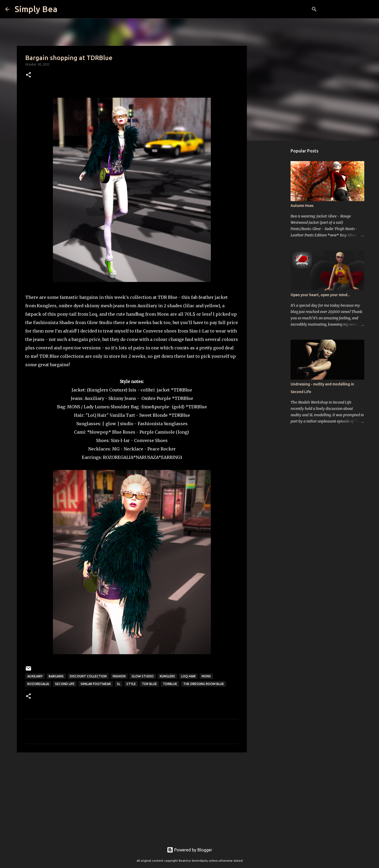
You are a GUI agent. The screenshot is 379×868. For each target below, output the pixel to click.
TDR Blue (149, 684)
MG (116, 449)
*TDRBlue (181, 390)
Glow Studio (143, 676)
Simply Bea (36, 9)
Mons (206, 676)
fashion (119, 676)
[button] (28, 75)
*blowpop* (99, 432)
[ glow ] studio (117, 424)
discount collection (88, 676)
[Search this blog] (347, 9)
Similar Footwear (96, 684)
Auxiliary (35, 676)
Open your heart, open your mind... (320, 295)
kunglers (167, 676)
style (131, 684)
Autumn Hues (302, 206)
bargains (56, 676)
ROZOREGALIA (118, 457)
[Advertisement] (132, 797)
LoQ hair (188, 676)
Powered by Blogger (189, 850)
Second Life (65, 684)
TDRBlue (170, 684)
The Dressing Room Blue (204, 684)
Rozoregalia (38, 684)
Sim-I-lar (121, 440)
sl (119, 684)
